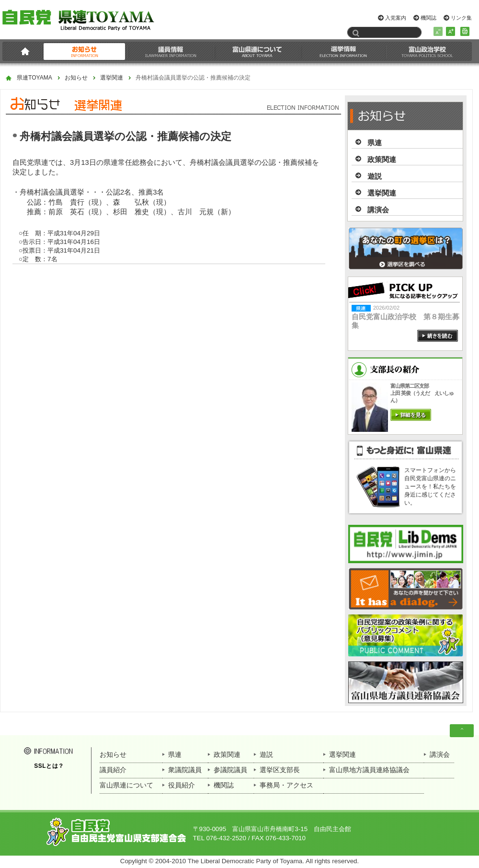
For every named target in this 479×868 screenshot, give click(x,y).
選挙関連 (112, 78)
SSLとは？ (49, 766)
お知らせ (85, 51)
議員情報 (171, 51)
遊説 (375, 176)
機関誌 (428, 18)
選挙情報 (343, 51)
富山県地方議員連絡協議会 (369, 770)
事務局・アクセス (286, 785)
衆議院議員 (185, 770)
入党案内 (396, 18)
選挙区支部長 (280, 770)
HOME (23, 51)
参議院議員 (230, 770)
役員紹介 (182, 785)
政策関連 (382, 159)
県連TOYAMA (34, 78)
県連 (375, 143)
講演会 (378, 210)
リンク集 (461, 18)
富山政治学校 (427, 51)
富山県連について (257, 51)
